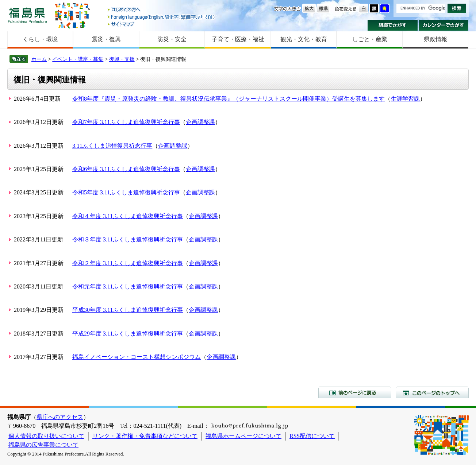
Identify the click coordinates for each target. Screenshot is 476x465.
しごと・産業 (370, 39)
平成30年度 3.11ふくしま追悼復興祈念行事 (128, 310)
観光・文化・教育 (304, 39)
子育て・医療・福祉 (238, 39)
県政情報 (435, 39)
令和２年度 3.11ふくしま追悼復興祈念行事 (128, 263)
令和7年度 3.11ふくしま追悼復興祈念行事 (126, 122)
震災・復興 (106, 39)
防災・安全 (172, 39)
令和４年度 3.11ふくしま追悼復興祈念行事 (128, 216)
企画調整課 (200, 122)
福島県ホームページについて (243, 436)
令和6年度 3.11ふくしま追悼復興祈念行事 (126, 169)
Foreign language (162, 17)
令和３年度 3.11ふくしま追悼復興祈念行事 (128, 239)
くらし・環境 (40, 39)
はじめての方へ (162, 10)
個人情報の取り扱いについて (46, 436)
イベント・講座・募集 (78, 59)
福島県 (27, 15)
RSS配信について (312, 436)
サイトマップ (162, 24)
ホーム (39, 59)
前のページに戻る (355, 392)
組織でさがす (393, 25)
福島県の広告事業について (43, 445)
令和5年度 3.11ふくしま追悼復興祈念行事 (126, 192)
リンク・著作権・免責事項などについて (145, 436)
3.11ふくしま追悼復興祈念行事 (112, 146)
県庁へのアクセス (60, 417)
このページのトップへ (432, 392)
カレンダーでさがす (444, 25)
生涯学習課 (405, 99)
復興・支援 (122, 59)
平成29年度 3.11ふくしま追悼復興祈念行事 (128, 334)
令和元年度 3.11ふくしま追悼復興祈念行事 (128, 286)
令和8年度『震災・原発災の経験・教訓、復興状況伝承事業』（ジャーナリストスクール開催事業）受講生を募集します (229, 99)
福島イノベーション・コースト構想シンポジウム (137, 357)
